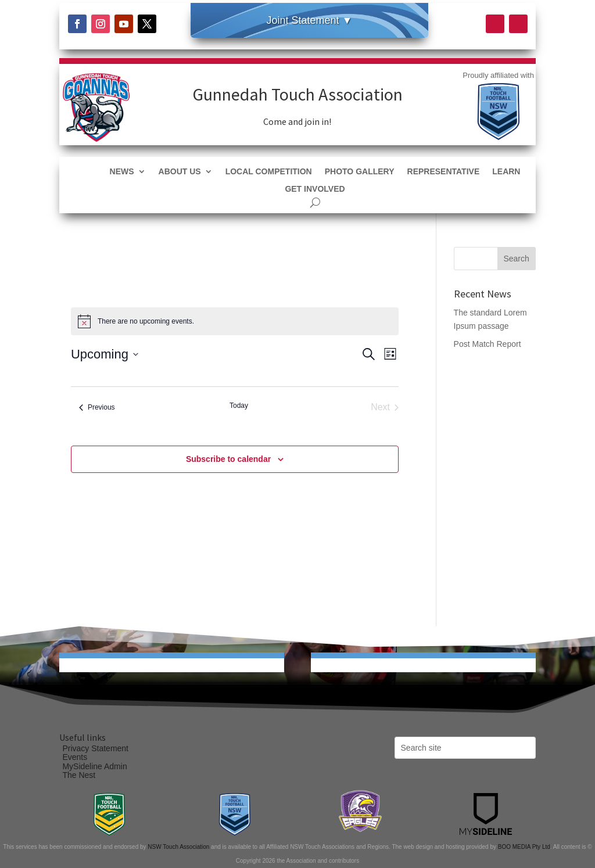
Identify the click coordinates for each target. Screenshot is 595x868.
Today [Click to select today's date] (239, 406)
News (122, 172)
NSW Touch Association (178, 847)
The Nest (79, 775)
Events (75, 757)
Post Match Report (488, 344)
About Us (180, 172)
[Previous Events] (97, 407)
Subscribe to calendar (228, 459)
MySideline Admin (94, 766)
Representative (444, 172)
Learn (506, 172)
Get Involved (315, 189)
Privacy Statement (95, 748)
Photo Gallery (360, 172)
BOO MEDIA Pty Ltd (524, 847)
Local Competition (269, 172)
